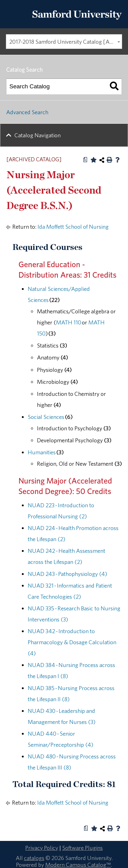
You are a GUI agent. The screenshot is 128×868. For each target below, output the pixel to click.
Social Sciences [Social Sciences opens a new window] (46, 417)
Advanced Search (27, 112)
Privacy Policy (42, 848)
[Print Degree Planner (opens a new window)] (86, 160)
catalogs (34, 858)
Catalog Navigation (38, 135)
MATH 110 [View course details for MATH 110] (69, 322)
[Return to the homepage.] (77, 22)
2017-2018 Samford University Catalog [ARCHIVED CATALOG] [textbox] (66, 42)
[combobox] (64, 42)
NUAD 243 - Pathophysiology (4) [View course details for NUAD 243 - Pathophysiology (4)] (67, 574)
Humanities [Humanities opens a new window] (42, 452)
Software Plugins (82, 848)
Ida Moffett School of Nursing (73, 227)
